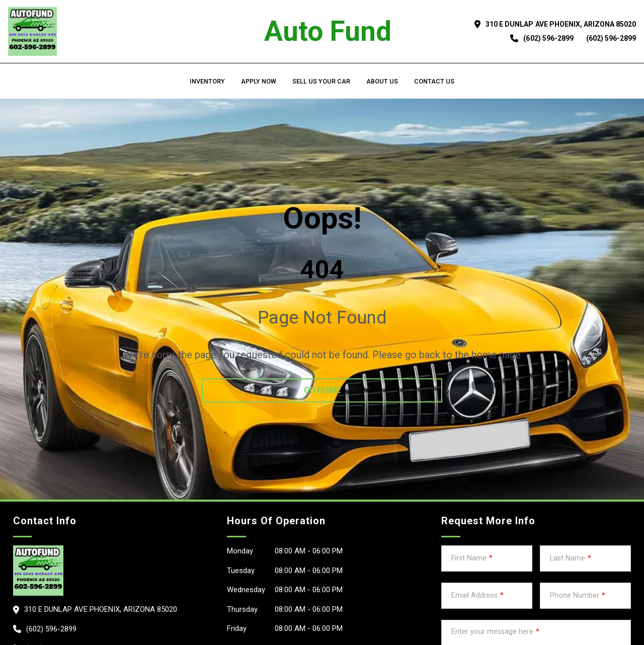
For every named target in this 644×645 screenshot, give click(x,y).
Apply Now (259, 81)
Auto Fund (328, 31)
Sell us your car (321, 81)
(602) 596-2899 (548, 38)
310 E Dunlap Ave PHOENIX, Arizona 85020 (561, 24)
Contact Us (434, 81)
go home (322, 390)
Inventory (207, 81)
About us (382, 81)
